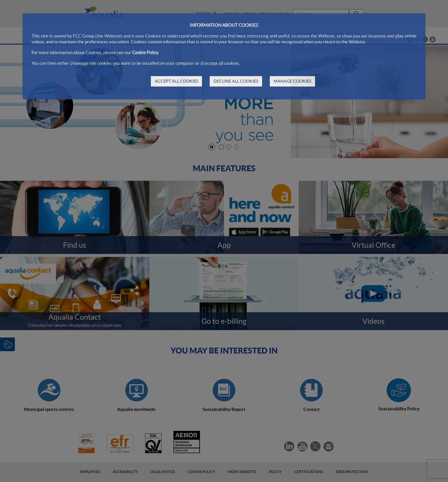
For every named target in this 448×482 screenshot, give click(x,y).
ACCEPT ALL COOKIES (176, 81)
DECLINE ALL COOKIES (236, 81)
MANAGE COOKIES (292, 81)
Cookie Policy (145, 52)
